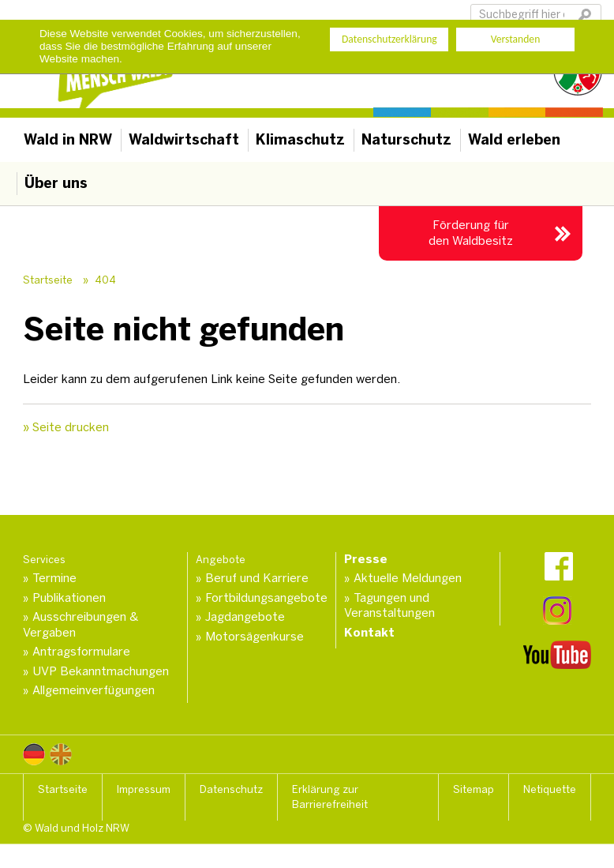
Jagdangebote (245, 617)
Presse (366, 559)
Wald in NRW (68, 140)
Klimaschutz (300, 140)
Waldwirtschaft (184, 140)
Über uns (56, 183)
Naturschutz (406, 140)
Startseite (48, 280)
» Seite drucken (66, 427)
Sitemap (474, 789)
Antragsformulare (81, 652)
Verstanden (516, 39)
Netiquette (550, 789)
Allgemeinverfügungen (94, 690)
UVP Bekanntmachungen (101, 671)
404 (105, 280)
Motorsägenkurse (255, 637)
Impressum (144, 789)
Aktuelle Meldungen (408, 578)
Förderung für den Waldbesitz (471, 233)
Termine (54, 578)
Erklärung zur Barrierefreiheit (330, 797)
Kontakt (369, 633)
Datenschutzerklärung (389, 39)
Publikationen (69, 598)
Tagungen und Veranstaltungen (389, 606)
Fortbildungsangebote (266, 598)
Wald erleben (514, 140)
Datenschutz (231, 789)
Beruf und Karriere (257, 578)
